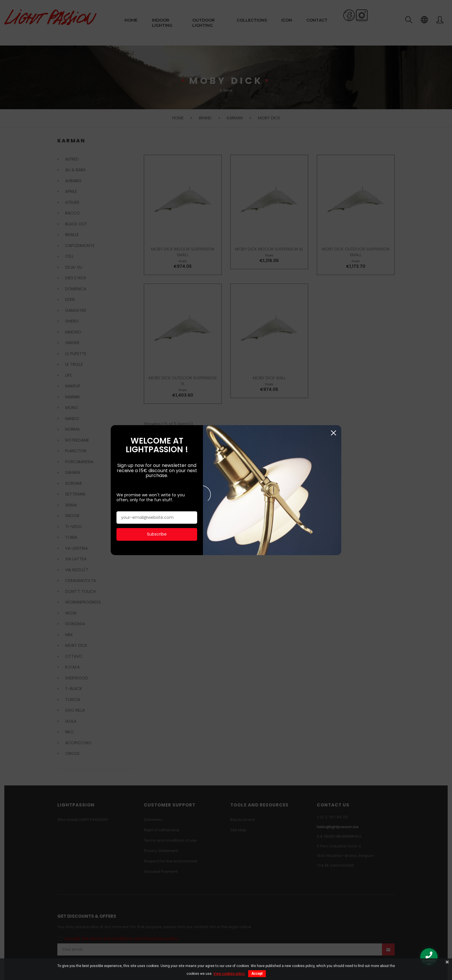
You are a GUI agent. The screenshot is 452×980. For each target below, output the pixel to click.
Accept (257, 974)
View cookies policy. (229, 974)
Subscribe (157, 515)
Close (333, 414)
